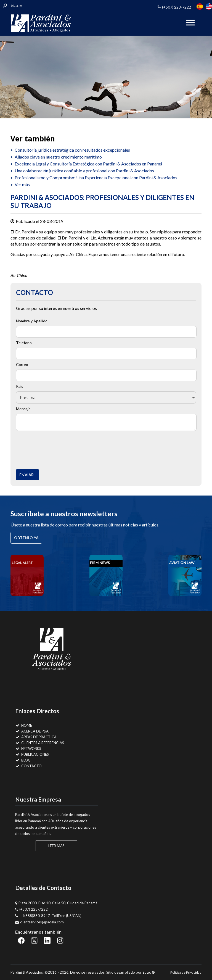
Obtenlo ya (26, 538)
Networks (28, 749)
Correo (22, 364)
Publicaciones (32, 754)
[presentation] (60, 448)
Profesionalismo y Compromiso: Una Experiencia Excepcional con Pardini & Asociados (96, 177)
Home (24, 725)
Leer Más (56, 846)
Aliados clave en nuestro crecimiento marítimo (58, 157)
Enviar (26, 475)
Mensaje (23, 409)
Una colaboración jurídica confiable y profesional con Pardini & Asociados (84, 171)
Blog (23, 760)
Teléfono (24, 343)
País (20, 386)
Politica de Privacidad (186, 972)
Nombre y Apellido (32, 321)
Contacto (28, 766)
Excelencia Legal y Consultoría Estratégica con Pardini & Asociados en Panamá (88, 164)
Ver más (22, 184)
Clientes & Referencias (40, 743)
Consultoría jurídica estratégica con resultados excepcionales (72, 150)
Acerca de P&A (32, 731)
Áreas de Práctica (36, 737)
